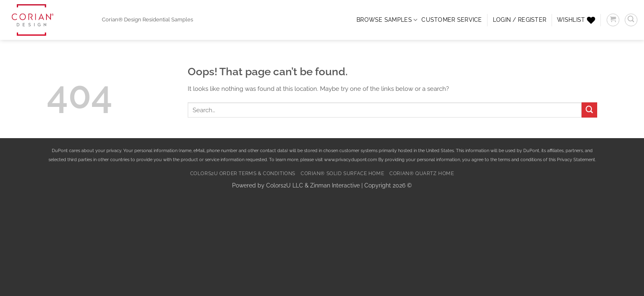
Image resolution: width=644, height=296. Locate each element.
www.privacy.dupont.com (351, 160)
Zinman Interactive (335, 185)
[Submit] (589, 110)
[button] (520, 20)
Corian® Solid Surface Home (342, 173)
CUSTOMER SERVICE (452, 20)
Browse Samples (387, 20)
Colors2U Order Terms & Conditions (243, 173)
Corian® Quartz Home (422, 173)
